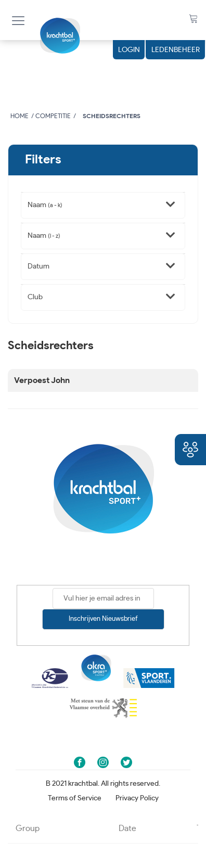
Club (35, 297)
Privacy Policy (137, 798)
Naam (45, 205)
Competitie (53, 116)
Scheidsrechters (112, 116)
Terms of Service (75, 798)
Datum (38, 266)
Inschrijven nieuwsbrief (103, 619)
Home (20, 116)
